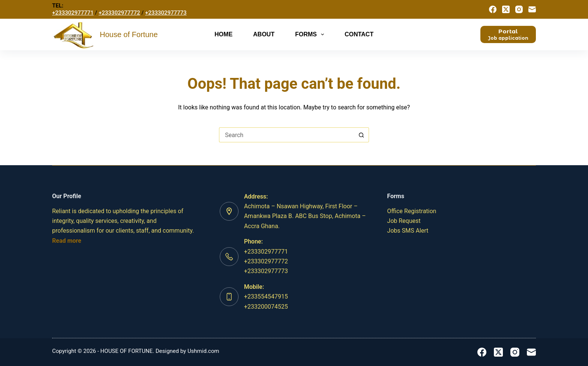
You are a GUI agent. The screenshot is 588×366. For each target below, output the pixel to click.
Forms (311, 34)
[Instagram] (519, 9)
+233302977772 (119, 13)
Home (223, 34)
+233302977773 (166, 13)
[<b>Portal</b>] (508, 34)
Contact (359, 34)
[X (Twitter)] (506, 9)
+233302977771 (73, 13)
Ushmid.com (203, 351)
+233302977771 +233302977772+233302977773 (266, 261)
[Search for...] (286, 135)
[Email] (532, 9)
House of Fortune (129, 34)
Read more (67, 241)
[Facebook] (493, 9)
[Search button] (361, 135)
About (264, 34)
